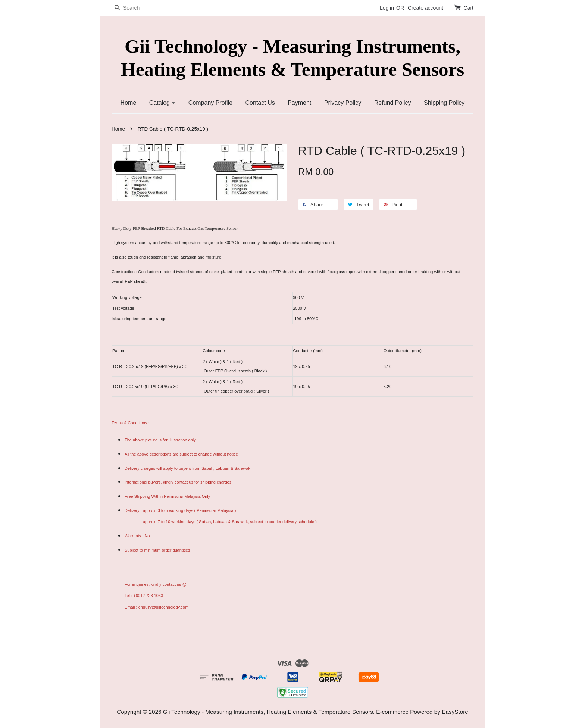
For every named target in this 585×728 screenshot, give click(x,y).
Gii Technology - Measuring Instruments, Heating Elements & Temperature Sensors (292, 57)
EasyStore (455, 712)
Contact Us (260, 103)
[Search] (134, 8)
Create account (426, 8)
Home (129, 103)
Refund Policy (393, 103)
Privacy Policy (343, 103)
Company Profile (210, 103)
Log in (387, 8)
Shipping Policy (444, 103)
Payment (299, 103)
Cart (469, 8)
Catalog (162, 103)
